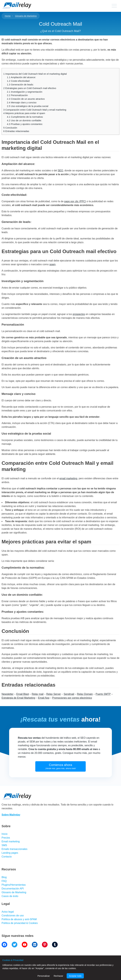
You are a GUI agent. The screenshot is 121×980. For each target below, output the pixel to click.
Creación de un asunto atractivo (26, 99)
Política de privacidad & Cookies (20, 923)
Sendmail (69, 694)
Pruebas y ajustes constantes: (25, 124)
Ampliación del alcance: (21, 77)
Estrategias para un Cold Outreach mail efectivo (30, 88)
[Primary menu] (114, 6)
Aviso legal (8, 912)
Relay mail (38, 694)
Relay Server (54, 694)
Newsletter (8, 694)
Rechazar (58, 976)
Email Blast (23, 694)
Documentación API (13, 889)
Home (8, 16)
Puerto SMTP (103, 694)
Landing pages (10, 853)
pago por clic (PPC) (75, 201)
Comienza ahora (60, 766)
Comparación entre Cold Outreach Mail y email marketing (35, 110)
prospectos (79, 314)
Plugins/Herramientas (14, 885)
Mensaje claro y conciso (22, 102)
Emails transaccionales (14, 849)
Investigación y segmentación (25, 92)
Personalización (17, 95)
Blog (4, 877)
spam (52, 264)
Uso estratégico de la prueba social (28, 106)
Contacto (7, 857)
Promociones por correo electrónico (72, 698)
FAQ (4, 881)
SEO (60, 170)
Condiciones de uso (13, 916)
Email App (44, 698)
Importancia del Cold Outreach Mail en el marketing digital (35, 74)
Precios (6, 838)
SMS (4, 845)
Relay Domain (85, 694)
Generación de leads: (20, 85)
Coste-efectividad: (19, 81)
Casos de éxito (10, 896)
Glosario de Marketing (26, 16)
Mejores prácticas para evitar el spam (24, 113)
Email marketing (11, 841)
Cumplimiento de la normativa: (25, 117)
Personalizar (44, 976)
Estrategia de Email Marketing (18, 698)
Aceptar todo (75, 976)
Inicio (4, 834)
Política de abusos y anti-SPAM (19, 919)
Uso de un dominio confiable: (24, 120)
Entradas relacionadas (16, 131)
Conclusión (10, 128)
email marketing (68, 478)
